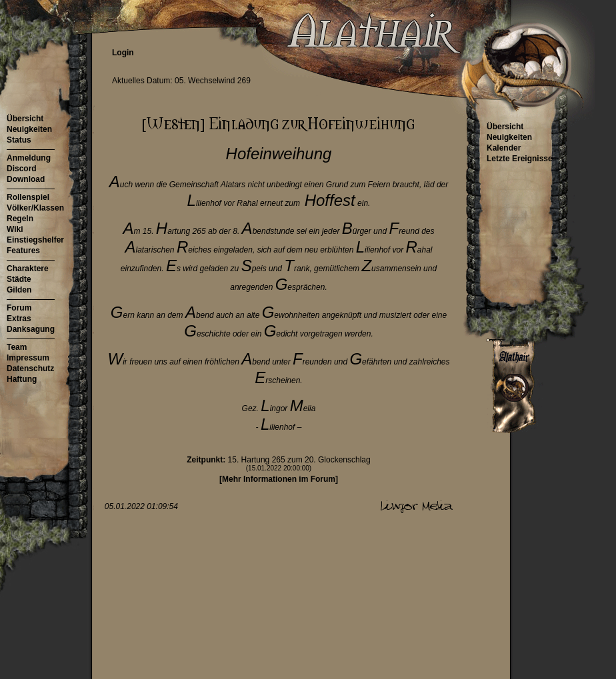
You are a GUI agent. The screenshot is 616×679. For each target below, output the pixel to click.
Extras (19, 319)
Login (123, 53)
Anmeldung (29, 158)
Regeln (20, 219)
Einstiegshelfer (35, 240)
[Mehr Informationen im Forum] (279, 479)
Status (19, 140)
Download (26, 179)
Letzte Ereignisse (520, 159)
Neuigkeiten (29, 129)
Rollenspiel (28, 197)
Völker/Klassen (35, 208)
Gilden (19, 290)
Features (23, 251)
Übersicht (25, 119)
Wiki (15, 229)
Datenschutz (30, 368)
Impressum (28, 358)
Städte (19, 279)
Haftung (22, 379)
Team (17, 347)
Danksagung (31, 329)
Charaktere (28, 269)
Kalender (504, 148)
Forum (19, 308)
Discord (22, 169)
